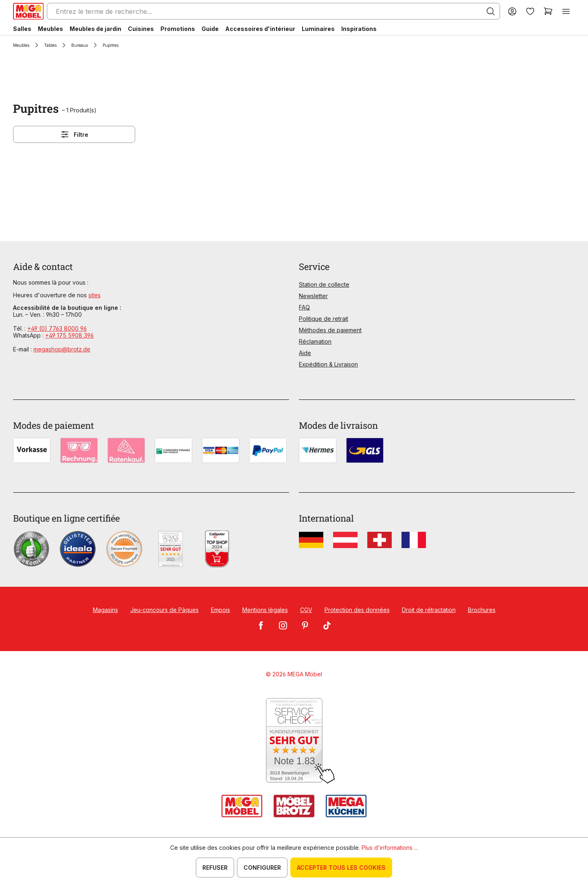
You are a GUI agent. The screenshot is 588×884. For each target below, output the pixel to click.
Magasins (105, 610)
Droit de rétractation (429, 610)
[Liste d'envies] (530, 11)
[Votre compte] (512, 11)
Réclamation (315, 341)
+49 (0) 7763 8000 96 (57, 328)
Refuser (215, 868)
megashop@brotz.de (62, 349)
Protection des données (357, 610)
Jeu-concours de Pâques (165, 610)
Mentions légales (265, 610)
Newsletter (313, 296)
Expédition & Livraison (328, 364)
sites (94, 295)
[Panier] (548, 11)
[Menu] (566, 11)
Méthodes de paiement (330, 330)
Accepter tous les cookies (341, 868)
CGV (306, 610)
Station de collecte (324, 284)
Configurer (262, 868)
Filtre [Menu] (74, 134)
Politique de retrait (324, 319)
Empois (220, 610)
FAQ (304, 307)
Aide (305, 353)
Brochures (482, 610)
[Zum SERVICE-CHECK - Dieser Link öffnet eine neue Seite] (294, 741)
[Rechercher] (491, 11)
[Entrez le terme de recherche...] (273, 11)
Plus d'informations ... (390, 848)
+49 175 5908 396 (69, 335)
